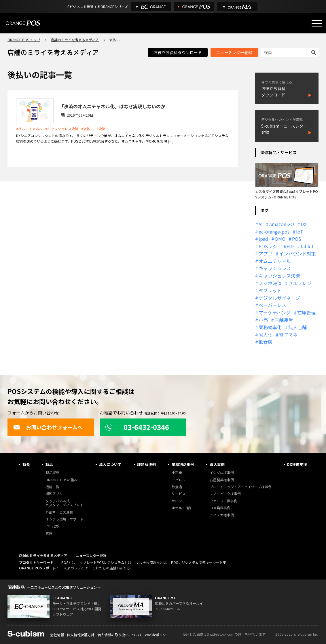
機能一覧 (52, 487)
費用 (49, 533)
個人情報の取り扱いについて (120, 635)
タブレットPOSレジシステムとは (105, 562)
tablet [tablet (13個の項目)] (307, 246)
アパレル (179, 480)
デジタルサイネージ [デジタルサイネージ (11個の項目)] (279, 298)
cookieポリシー (157, 635)
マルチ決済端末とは (151, 562)
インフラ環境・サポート (65, 519)
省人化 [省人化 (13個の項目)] (266, 335)
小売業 (177, 473)
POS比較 (52, 526)
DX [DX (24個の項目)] (304, 224)
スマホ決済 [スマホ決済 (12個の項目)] (270, 283)
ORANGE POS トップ (24, 40)
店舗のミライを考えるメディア (75, 40)
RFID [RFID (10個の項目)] (289, 246)
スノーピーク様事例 (225, 494)
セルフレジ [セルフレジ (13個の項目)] (300, 283)
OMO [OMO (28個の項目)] (280, 239)
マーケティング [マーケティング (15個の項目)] (275, 312)
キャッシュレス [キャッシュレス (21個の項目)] (275, 268)
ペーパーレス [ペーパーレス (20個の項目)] (272, 305)
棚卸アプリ (54, 494)
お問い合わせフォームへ (48, 427)
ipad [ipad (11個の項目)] (263, 239)
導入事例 (217, 464)
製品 (49, 464)
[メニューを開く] (317, 24)
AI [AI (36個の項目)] (261, 224)
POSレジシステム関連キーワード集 (199, 562)
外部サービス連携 (59, 512)
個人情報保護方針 (81, 635)
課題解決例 (146, 464)
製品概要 (52, 473)
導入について (110, 464)
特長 (26, 464)
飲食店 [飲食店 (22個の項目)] (266, 342)
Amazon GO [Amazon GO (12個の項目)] (282, 224)
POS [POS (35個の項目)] (297, 239)
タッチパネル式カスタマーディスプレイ (64, 503)
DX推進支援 (297, 464)
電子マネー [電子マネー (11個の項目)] (291, 335)
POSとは (68, 562)
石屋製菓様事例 (222, 480)
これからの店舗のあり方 (111, 568)
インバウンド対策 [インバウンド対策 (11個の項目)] (297, 253)
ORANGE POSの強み (61, 480)
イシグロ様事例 (222, 473)
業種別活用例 (183, 464)
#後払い (87, 129)
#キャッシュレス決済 (62, 129)
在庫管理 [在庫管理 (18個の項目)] (306, 312)
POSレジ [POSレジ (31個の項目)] (268, 246)
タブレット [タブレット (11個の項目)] (270, 290)
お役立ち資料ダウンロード (178, 52)
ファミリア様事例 (223, 501)
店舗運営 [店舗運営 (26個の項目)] (284, 320)
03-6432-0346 (137, 427)
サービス (179, 494)
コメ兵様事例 (220, 508)
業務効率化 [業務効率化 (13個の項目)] (270, 327)
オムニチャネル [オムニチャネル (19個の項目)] (275, 261)
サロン (177, 501)
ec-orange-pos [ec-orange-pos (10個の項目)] (274, 232)
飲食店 (177, 487)
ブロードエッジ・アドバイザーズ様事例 (241, 487)
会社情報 (57, 635)
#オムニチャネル (29, 129)
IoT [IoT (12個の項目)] (300, 232)
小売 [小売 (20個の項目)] (263, 320)
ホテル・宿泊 (182, 508)
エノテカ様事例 (222, 515)
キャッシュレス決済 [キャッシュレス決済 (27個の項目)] (279, 276)
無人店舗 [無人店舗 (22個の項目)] (297, 327)
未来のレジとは (76, 568)
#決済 (101, 129)
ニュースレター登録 (234, 52)
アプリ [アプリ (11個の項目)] (266, 253)
